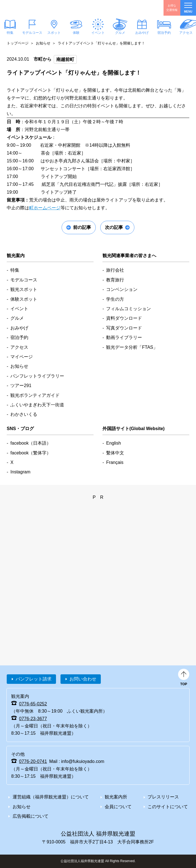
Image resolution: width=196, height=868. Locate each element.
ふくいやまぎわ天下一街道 (37, 405)
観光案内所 (116, 797)
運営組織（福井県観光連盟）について (51, 797)
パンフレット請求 (34, 679)
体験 (76, 33)
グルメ (120, 33)
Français (115, 462)
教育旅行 (115, 280)
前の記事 (82, 227)
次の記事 (114, 227)
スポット (54, 33)
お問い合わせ (83, 679)
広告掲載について (31, 816)
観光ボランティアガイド (35, 395)
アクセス (19, 347)
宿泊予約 (164, 33)
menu (188, 8)
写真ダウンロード (124, 328)
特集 (15, 270)
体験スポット (24, 299)
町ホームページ (45, 208)
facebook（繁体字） (31, 453)
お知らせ (43, 43)
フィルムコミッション (129, 309)
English (113, 443)
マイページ (22, 357)
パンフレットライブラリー (37, 376)
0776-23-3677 (33, 719)
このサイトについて (168, 807)
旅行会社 (115, 270)
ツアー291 (21, 386)
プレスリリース (163, 797)
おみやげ (142, 33)
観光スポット (24, 289)
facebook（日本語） (31, 443)
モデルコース (32, 33)
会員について (118, 807)
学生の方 (115, 299)
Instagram (20, 472)
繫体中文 (115, 453)
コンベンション (122, 289)
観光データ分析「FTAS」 (132, 347)
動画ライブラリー (124, 337)
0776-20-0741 (33, 761)
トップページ (18, 43)
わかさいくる (24, 414)
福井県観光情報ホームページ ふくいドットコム (32, 8)
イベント (98, 33)
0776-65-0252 (33, 704)
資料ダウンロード (124, 318)
